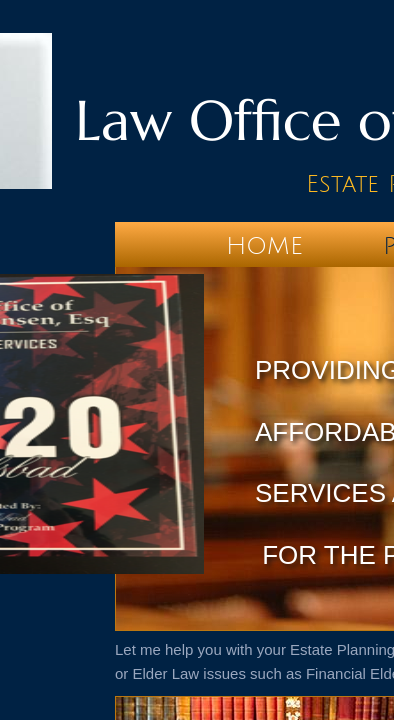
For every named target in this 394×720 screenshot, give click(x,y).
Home (264, 246)
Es (318, 184)
